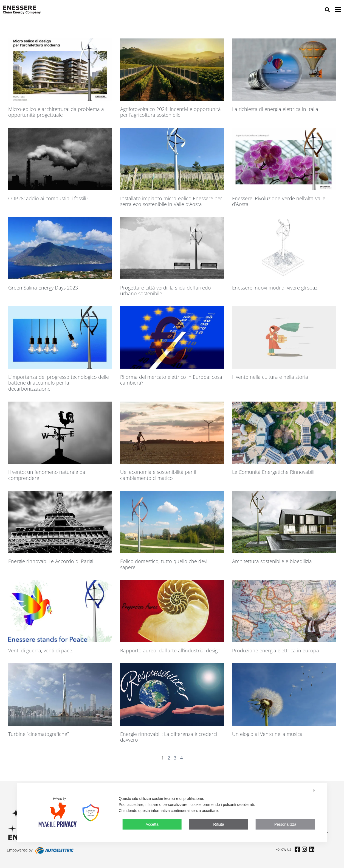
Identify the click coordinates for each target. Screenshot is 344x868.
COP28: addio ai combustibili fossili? (48, 198)
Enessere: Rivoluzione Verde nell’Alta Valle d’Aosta (279, 201)
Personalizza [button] (285, 824)
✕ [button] (314, 791)
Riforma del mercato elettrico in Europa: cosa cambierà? (171, 380)
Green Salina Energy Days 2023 (43, 288)
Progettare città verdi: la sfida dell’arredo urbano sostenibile (166, 291)
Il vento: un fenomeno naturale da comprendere (47, 475)
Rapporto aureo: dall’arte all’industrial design (170, 650)
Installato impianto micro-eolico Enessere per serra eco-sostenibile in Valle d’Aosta (171, 201)
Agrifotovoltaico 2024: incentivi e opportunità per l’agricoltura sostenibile (170, 112)
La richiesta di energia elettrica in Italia (275, 109)
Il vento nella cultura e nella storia (270, 377)
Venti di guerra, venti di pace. (41, 650)
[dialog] (172, 813)
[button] (327, 9)
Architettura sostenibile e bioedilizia (272, 561)
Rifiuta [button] (219, 824)
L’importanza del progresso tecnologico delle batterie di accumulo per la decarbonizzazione (59, 383)
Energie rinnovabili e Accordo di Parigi (51, 561)
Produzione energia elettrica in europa (276, 650)
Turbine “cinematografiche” (38, 734)
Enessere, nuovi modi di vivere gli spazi (275, 288)
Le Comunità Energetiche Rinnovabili (273, 472)
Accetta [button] (152, 824)
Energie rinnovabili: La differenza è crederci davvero (169, 737)
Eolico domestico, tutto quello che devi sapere (164, 564)
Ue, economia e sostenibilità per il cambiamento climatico (158, 475)
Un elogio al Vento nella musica (267, 734)
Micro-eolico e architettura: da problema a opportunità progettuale (56, 112)
